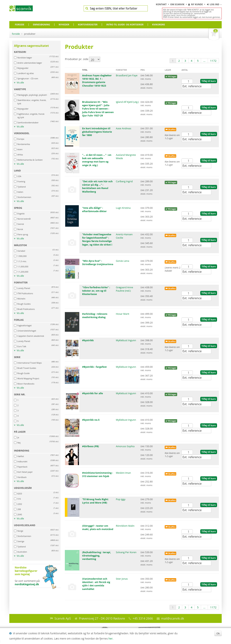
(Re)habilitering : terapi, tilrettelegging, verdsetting (96, 556)
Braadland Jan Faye (127, 75)
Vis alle (19, 83)
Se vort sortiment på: (36, 576)
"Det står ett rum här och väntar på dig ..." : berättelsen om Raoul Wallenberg (97, 186)
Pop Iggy (121, 499)
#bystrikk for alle (92, 393)
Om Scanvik (178, 4)
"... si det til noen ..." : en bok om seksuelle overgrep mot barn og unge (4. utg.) (97, 160)
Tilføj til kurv (209, 81)
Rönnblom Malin (125, 526)
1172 (213, 61)
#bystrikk (88, 340)
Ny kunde (195, 4)
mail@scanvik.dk (173, 618)
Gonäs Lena (122, 261)
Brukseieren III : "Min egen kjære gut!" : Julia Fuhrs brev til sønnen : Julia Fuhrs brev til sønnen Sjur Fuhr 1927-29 (98, 109)
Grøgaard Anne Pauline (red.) (124, 289)
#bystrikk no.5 (91, 420)
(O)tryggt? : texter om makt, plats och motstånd (98, 527)
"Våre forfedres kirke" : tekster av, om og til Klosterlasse (96, 291)
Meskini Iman (123, 473)
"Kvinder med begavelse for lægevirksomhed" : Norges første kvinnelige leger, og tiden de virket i (97, 239)
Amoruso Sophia (125, 446)
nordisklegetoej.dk (27, 584)
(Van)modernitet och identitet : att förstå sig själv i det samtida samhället (96, 584)
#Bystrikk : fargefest (94, 367)
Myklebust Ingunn (126, 340)
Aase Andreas (124, 128)
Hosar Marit (123, 314)
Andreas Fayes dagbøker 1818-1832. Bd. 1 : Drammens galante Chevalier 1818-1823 (97, 80)
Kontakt (162, 4)
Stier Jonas (122, 579)
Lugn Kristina (123, 208)
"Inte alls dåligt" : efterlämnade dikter (94, 210)
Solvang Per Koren (126, 552)
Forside (16, 34)
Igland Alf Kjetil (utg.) (127, 102)
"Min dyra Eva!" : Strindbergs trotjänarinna (98, 262)
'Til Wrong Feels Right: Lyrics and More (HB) (95, 501)
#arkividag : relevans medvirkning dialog (95, 315)
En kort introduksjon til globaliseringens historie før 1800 (97, 132)
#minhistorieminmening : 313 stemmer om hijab (98, 474)
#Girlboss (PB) (91, 446)
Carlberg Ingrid (124, 181)
